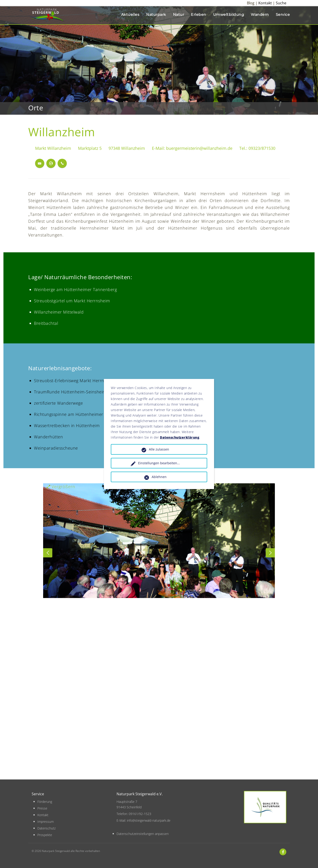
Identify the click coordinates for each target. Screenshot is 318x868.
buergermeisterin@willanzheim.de (199, 148)
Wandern (260, 15)
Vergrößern (61, 487)
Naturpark (156, 15)
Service (283, 15)
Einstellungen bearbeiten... (159, 463)
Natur (179, 15)
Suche (281, 3)
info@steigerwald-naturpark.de (149, 820)
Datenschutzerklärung (180, 437)
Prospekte (45, 835)
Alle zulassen (159, 449)
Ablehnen (159, 477)
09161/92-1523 (140, 814)
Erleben (199, 15)
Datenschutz (46, 828)
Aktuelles (130, 15)
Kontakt (265, 3)
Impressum (46, 822)
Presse (42, 808)
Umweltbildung (229, 15)
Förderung (45, 802)
